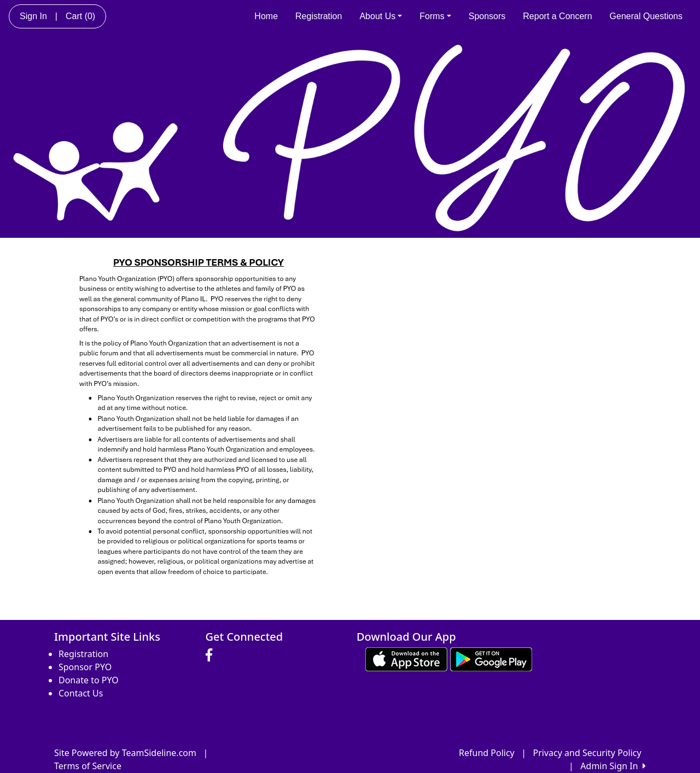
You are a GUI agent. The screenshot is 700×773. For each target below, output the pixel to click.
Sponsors (487, 16)
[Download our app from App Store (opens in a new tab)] (406, 658)
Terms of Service (88, 766)
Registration (319, 16)
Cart (80, 16)
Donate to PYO (89, 680)
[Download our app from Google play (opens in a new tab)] (491, 658)
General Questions (646, 16)
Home (266, 16)
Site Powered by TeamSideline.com (125, 753)
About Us (381, 16)
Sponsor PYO (85, 667)
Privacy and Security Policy (587, 753)
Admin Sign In (613, 766)
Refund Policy (487, 753)
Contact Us (81, 693)
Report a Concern (557, 16)
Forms (435, 16)
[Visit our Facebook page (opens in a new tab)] (212, 655)
